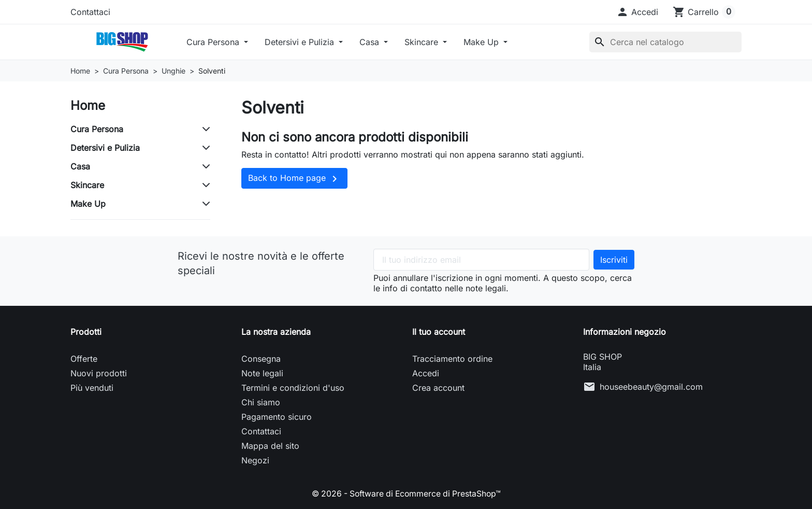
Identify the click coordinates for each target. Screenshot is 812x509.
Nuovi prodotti (99, 373)
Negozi (255, 460)
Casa (371, 42)
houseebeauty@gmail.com (651, 387)
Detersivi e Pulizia (301, 42)
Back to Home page (294, 179)
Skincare (423, 42)
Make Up (482, 42)
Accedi (426, 373)
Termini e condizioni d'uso (293, 388)
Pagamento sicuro (277, 417)
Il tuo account (439, 332)
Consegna (261, 359)
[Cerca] (665, 42)
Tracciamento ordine (452, 359)
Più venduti (92, 388)
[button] (637, 12)
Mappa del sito (270, 446)
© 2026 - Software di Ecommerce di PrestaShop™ (406, 493)
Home (88, 105)
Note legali (262, 373)
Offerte (84, 359)
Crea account (438, 388)
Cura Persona (214, 42)
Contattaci (90, 12)
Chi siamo (261, 402)
